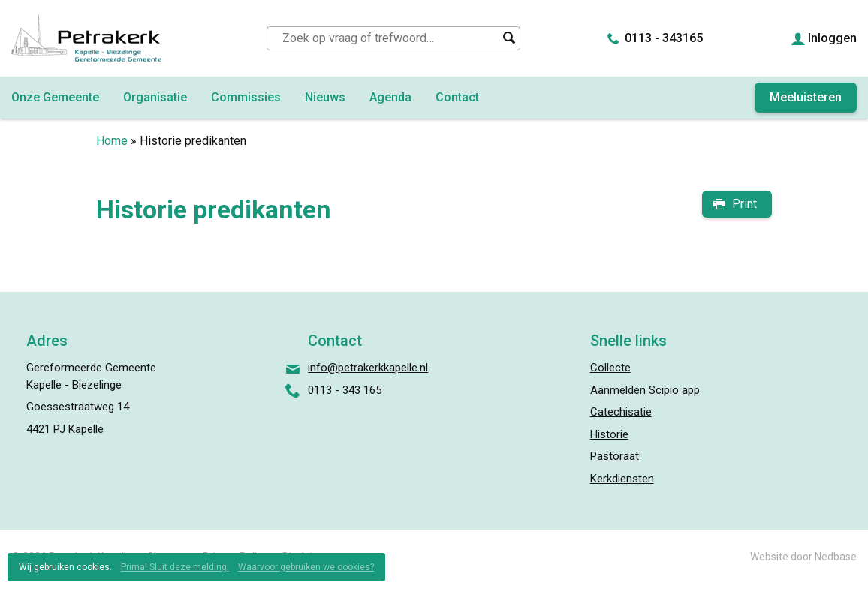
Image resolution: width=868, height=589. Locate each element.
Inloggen (832, 38)
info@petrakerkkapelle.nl (368, 368)
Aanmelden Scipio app (645, 390)
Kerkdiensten (622, 479)
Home (112, 141)
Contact (457, 97)
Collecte (610, 368)
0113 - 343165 (664, 38)
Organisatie (155, 97)
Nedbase (836, 557)
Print (744, 204)
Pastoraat (615, 456)
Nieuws (325, 97)
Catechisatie (621, 412)
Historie (609, 434)
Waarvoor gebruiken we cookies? (306, 567)
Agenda (390, 97)
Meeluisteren (806, 97)
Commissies (246, 97)
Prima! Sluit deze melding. (175, 567)
